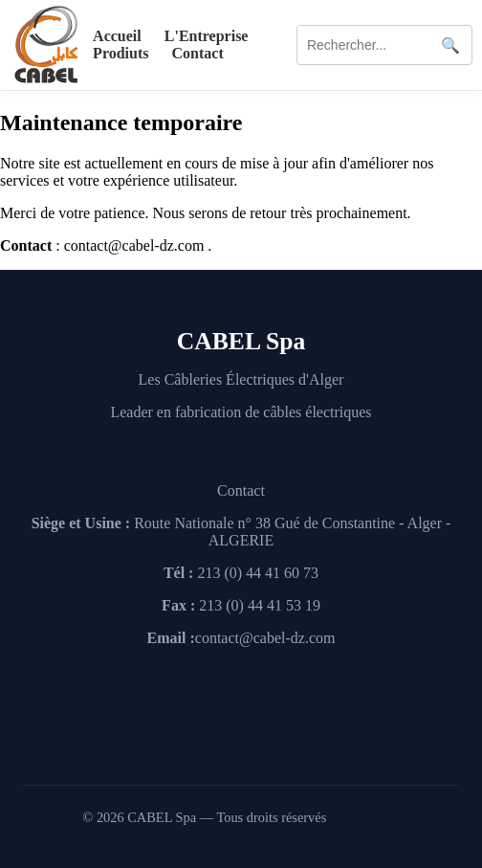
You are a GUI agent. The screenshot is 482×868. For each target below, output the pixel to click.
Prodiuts (120, 53)
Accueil (117, 36)
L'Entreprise (207, 36)
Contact (198, 53)
